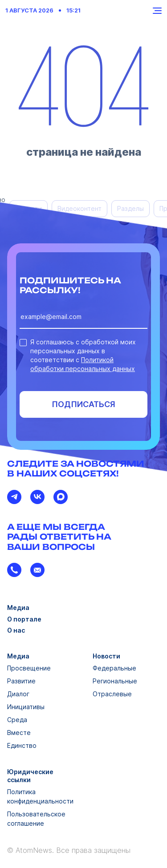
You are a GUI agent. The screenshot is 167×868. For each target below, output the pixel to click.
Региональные (115, 681)
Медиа (18, 608)
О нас (16, 630)
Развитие (21, 681)
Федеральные (114, 668)
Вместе (19, 733)
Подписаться (83, 404)
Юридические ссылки (30, 776)
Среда (17, 720)
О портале (24, 619)
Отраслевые (112, 694)
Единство (22, 745)
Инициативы (26, 707)
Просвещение (29, 668)
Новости (106, 656)
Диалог (18, 694)
